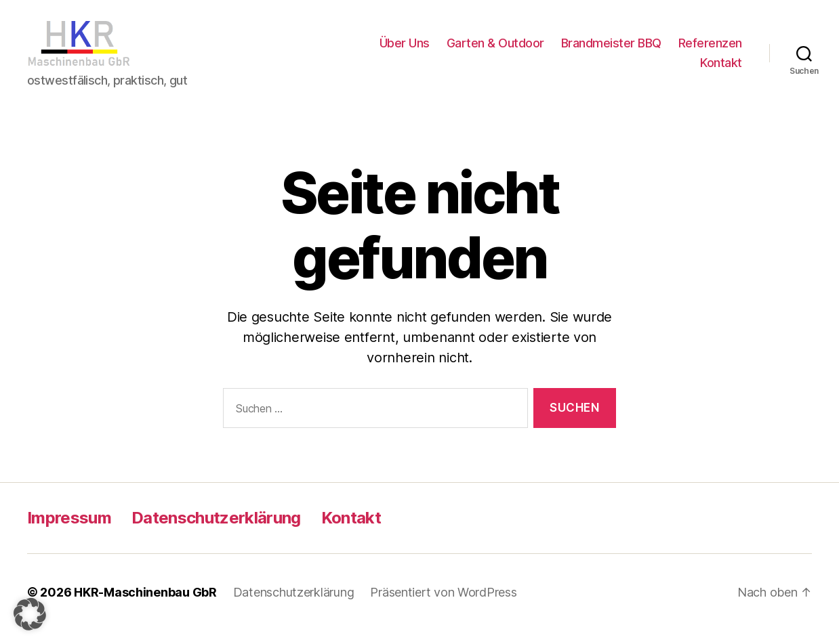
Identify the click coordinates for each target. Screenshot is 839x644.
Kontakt (721, 70)
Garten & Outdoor (495, 50)
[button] (30, 614)
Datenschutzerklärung (216, 531)
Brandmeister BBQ (611, 50)
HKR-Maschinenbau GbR (145, 606)
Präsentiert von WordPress (443, 606)
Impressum (69, 531)
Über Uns (405, 50)
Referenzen (710, 50)
